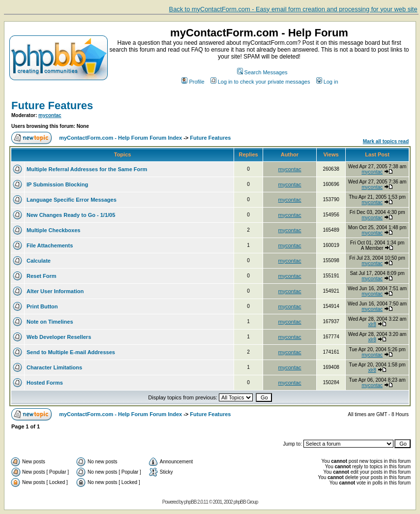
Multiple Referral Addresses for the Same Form (87, 169)
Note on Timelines (50, 322)
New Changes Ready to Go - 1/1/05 (71, 215)
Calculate (39, 261)
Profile (193, 82)
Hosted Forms (45, 383)
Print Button (42, 306)
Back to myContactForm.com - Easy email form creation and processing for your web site (293, 9)
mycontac (50, 115)
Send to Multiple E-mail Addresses (71, 352)
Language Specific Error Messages (72, 200)
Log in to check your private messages (260, 82)
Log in (327, 82)
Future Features (52, 106)
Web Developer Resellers (59, 337)
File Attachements (50, 245)
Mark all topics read (386, 141)
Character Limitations (54, 367)
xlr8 (372, 324)
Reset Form (42, 276)
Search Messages (262, 72)
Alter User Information (55, 291)
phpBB (190, 502)
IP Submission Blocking (57, 184)
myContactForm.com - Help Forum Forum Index (120, 138)
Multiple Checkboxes (53, 230)
